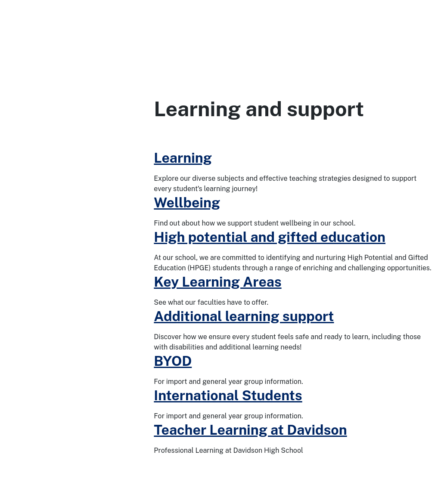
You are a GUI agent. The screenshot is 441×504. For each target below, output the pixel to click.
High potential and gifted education (270, 237)
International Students (228, 395)
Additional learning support (244, 316)
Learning (183, 158)
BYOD (173, 361)
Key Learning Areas (217, 282)
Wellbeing (187, 203)
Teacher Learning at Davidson (250, 430)
